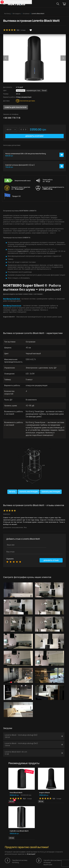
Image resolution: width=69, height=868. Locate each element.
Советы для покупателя (16, 107)
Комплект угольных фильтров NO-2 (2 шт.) (20, 165)
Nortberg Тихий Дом (12, 299)
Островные (26, 14)
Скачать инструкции (29, 492)
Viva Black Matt (16, 793)
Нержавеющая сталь (33, 91)
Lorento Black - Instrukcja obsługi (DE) (34, 736)
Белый (44, 91)
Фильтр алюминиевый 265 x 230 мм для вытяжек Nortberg (26, 154)
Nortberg (7, 14)
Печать (12, 492)
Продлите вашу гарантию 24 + (21, 188)
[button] (6, 58)
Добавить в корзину (34, 136)
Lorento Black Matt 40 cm (34, 753)
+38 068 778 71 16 (12, 118)
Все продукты (17, 14)
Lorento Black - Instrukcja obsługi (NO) (34, 744)
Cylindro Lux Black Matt (19, 831)
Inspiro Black (44, 793)
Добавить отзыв (51, 560)
